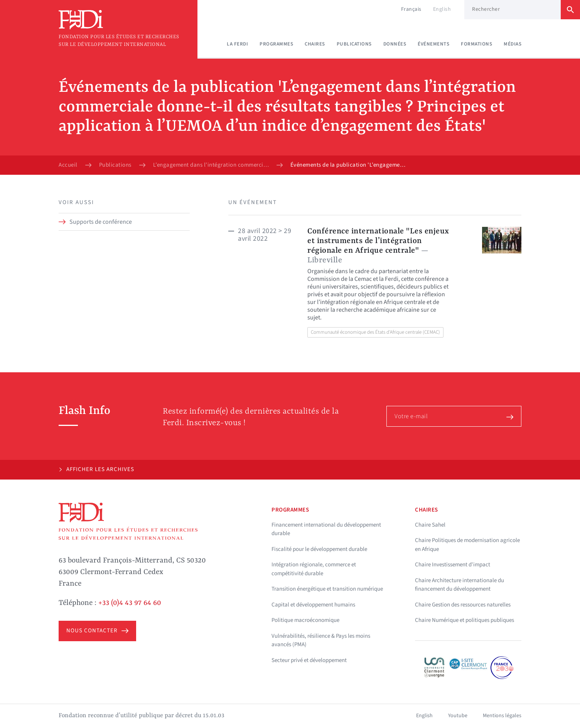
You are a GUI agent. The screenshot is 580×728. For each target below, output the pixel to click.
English (442, 9)
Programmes (276, 44)
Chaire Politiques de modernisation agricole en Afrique (467, 545)
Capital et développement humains (313, 605)
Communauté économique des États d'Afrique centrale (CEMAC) (375, 332)
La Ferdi (237, 44)
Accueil (68, 165)
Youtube (458, 716)
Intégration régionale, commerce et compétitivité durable (314, 569)
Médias (513, 44)
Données (395, 44)
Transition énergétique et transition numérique (327, 589)
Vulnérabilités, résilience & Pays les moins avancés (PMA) (321, 640)
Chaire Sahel (430, 525)
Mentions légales (502, 716)
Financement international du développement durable (326, 529)
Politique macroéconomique (305, 620)
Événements (433, 44)
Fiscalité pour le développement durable (319, 549)
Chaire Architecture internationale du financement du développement (459, 585)
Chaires (315, 44)
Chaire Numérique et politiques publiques (465, 620)
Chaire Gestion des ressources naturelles (463, 605)
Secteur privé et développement (309, 660)
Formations (476, 44)
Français (411, 9)
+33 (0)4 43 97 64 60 (130, 603)
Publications (354, 44)
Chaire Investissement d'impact (453, 565)
